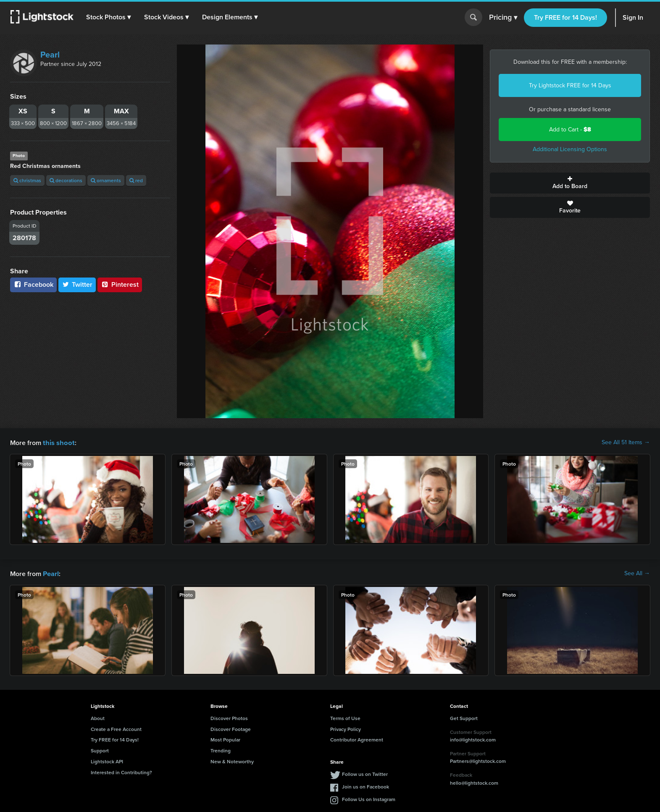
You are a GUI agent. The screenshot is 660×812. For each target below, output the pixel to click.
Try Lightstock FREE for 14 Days (570, 85)
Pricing (503, 18)
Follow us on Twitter (365, 773)
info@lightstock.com (473, 739)
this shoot (58, 442)
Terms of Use (345, 717)
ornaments (106, 180)
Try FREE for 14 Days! (565, 17)
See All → (637, 573)
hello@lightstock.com (474, 782)
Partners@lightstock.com (478, 760)
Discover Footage (231, 728)
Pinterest (120, 284)
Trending (221, 750)
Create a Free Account (116, 728)
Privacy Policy (346, 728)
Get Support (464, 717)
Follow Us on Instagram (369, 798)
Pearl (50, 55)
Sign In (633, 17)
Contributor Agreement (357, 739)
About (98, 717)
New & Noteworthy (232, 761)
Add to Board (570, 183)
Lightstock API (107, 761)
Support (100, 750)
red (136, 180)
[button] (109, 17)
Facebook (33, 284)
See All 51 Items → (626, 443)
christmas (27, 180)
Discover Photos (229, 717)
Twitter (77, 284)
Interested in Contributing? (121, 771)
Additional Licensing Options (570, 149)
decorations (66, 180)
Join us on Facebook (365, 786)
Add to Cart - (570, 130)
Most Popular (225, 739)
